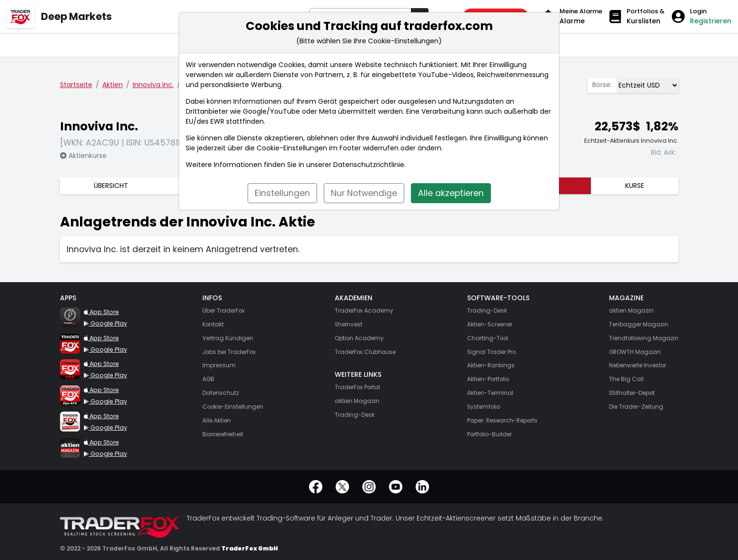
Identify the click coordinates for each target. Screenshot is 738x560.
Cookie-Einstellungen (292, 148)
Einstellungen (282, 193)
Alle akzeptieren (451, 193)
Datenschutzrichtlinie (369, 165)
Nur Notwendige (364, 193)
